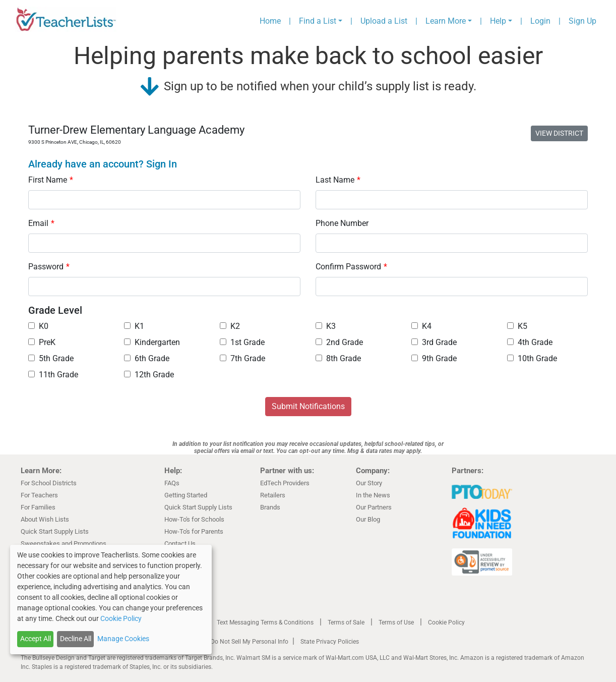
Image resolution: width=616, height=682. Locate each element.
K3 (326, 326)
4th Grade (530, 342)
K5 (517, 326)
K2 (230, 326)
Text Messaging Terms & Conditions (265, 622)
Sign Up (582, 21)
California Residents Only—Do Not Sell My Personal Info (213, 642)
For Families (38, 507)
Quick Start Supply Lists (55, 531)
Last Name (338, 180)
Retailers (273, 495)
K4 (421, 326)
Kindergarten (152, 342)
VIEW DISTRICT (559, 133)
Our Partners (374, 507)
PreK (42, 342)
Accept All (36, 639)
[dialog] (111, 600)
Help (498, 21)
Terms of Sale (346, 622)
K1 (134, 326)
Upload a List (384, 21)
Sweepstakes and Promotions (64, 544)
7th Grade (242, 358)
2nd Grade (339, 342)
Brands (270, 507)
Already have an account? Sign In (103, 164)
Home (270, 21)
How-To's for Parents (194, 531)
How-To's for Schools (194, 519)
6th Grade (147, 358)
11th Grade (53, 375)
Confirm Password (351, 267)
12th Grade (149, 375)
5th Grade (51, 358)
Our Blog (368, 519)
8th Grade (338, 358)
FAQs (172, 483)
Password (49, 267)
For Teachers (39, 495)
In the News (373, 495)
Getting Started (186, 495)
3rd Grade (434, 342)
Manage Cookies (123, 639)
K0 (38, 326)
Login (540, 21)
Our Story (369, 483)
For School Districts (49, 483)
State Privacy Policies (330, 642)
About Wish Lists (45, 519)
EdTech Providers (285, 483)
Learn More (446, 21)
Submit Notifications (308, 406)
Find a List (318, 21)
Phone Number (342, 223)
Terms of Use (396, 622)
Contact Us (180, 544)
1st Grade (242, 342)
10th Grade (532, 358)
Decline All (76, 639)
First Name (51, 180)
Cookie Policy (446, 622)
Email (41, 223)
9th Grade (434, 358)
